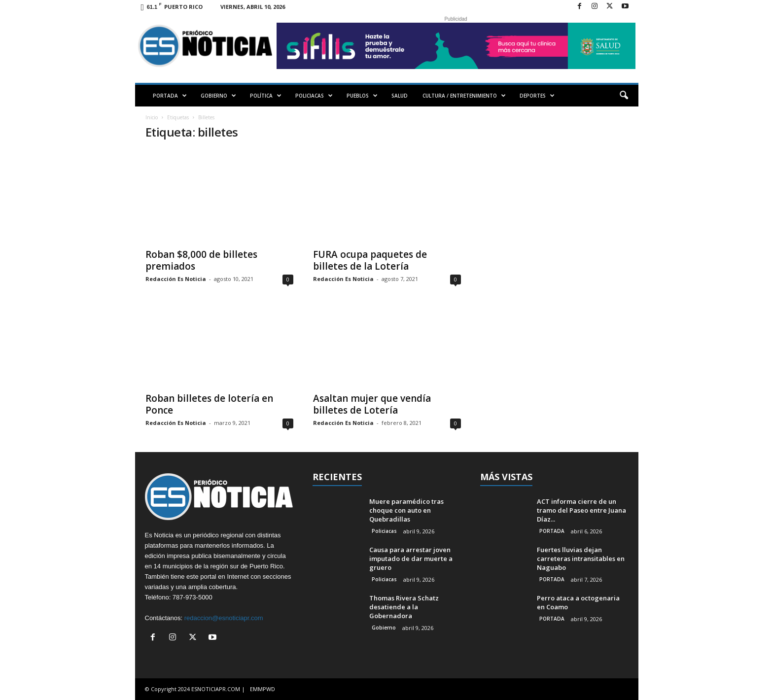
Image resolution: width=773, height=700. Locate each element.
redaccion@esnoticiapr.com (224, 618)
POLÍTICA (266, 96)
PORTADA (170, 96)
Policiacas (384, 531)
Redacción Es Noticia (176, 279)
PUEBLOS (362, 96)
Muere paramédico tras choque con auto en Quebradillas (406, 510)
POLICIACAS (314, 96)
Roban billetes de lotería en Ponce (209, 404)
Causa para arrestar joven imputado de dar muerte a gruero (411, 559)
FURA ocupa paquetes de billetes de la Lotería (370, 260)
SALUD (400, 96)
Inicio (152, 117)
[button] (624, 96)
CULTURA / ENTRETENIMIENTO (464, 96)
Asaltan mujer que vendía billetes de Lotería (372, 404)
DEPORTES (537, 96)
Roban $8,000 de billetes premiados (201, 260)
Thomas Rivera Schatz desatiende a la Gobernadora (404, 607)
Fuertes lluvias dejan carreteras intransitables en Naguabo (581, 559)
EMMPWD (263, 689)
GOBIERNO (218, 96)
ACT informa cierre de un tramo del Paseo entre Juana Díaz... (581, 510)
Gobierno (384, 628)
